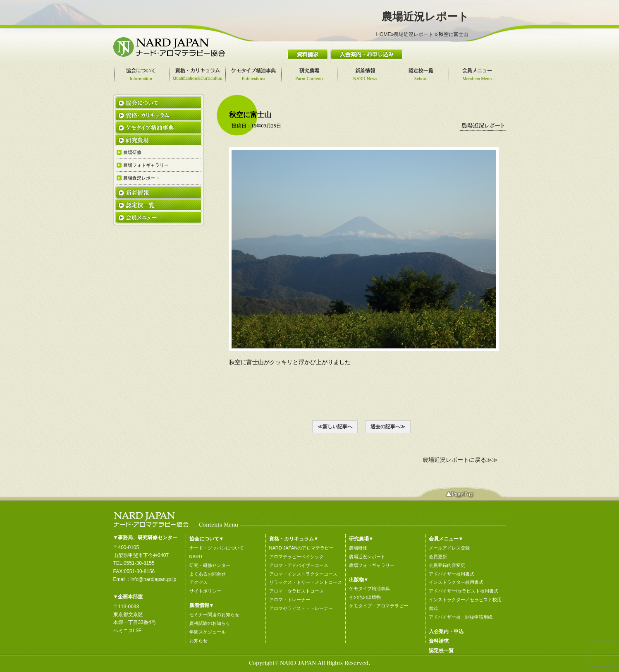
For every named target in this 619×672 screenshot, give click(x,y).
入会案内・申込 (446, 631)
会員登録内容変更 (447, 565)
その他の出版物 (365, 597)
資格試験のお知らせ (210, 623)
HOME (383, 34)
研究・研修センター (210, 565)
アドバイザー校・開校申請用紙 (461, 617)
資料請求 (439, 641)
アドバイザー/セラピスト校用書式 (464, 591)
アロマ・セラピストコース (296, 591)
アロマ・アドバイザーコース (299, 565)
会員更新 (438, 557)
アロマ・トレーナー (290, 600)
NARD (196, 557)
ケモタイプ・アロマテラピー (379, 606)
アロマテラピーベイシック (296, 557)
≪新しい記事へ (335, 427)
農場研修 (358, 548)
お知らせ (198, 641)
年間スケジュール (208, 632)
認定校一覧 (441, 650)
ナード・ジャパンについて (217, 548)
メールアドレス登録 (449, 548)
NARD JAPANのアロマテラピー (302, 548)
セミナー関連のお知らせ (214, 614)
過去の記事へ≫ (388, 427)
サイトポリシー (205, 591)
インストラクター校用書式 (456, 582)
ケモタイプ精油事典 (369, 588)
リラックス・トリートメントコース (306, 582)
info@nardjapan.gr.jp (154, 579)
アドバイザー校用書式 (452, 574)
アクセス (198, 582)
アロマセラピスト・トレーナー (301, 608)
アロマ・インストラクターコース (303, 574)
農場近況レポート (413, 34)
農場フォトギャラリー (372, 565)
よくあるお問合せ (208, 574)
